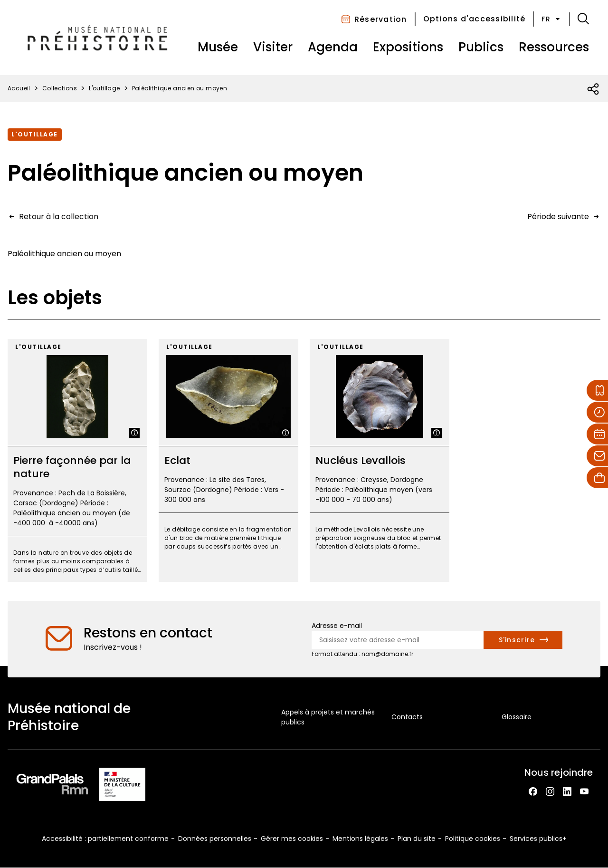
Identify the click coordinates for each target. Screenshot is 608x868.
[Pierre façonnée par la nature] (77, 460)
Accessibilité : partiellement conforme (105, 839)
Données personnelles (215, 839)
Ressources (554, 47)
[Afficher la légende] (134, 433)
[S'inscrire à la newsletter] (523, 640)
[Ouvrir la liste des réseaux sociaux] (594, 89)
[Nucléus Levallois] (380, 460)
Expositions (408, 47)
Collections (60, 88)
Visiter (273, 47)
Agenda (333, 47)
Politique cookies (473, 839)
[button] (583, 19)
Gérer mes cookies (292, 839)
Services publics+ (538, 839)
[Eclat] (228, 460)
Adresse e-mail (337, 626)
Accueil (19, 88)
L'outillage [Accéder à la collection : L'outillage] (35, 134)
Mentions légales (360, 839)
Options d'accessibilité (475, 19)
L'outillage (104, 88)
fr (551, 19)
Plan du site (417, 839)
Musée (218, 47)
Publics (481, 47)
